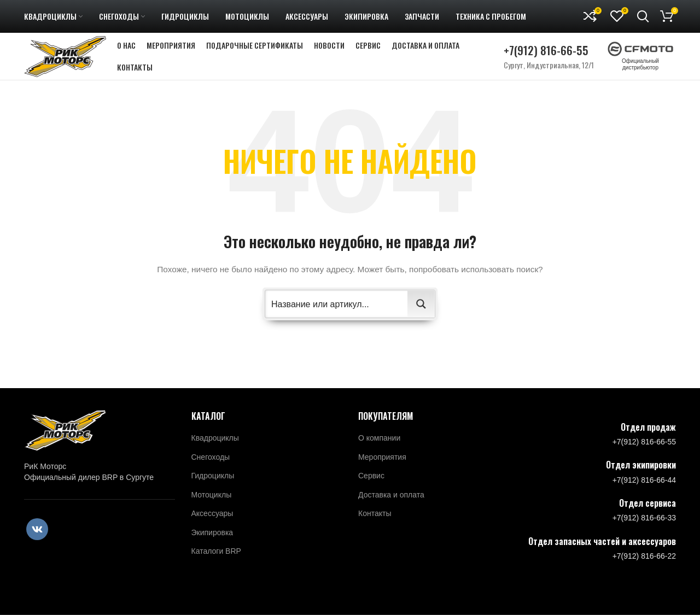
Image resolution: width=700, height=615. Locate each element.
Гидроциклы (213, 485)
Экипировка (212, 542)
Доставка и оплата (391, 505)
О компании (379, 448)
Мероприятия (382, 466)
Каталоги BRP (216, 561)
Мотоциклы (212, 505)
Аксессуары (212, 523)
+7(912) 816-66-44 (644, 490)
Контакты (375, 523)
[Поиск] (643, 16)
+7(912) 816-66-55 (546, 55)
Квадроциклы (215, 448)
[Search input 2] (337, 314)
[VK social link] (37, 539)
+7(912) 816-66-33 (644, 528)
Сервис (371, 485)
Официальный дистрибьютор (640, 63)
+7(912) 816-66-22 (644, 566)
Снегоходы (211, 466)
